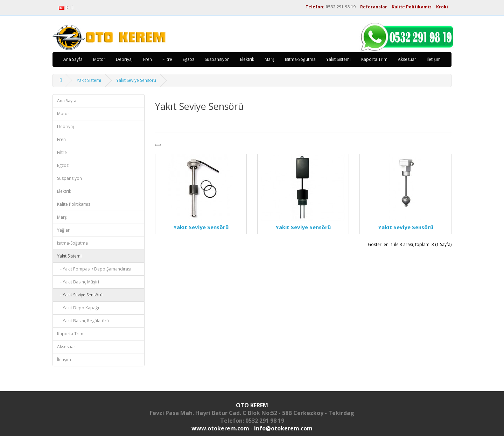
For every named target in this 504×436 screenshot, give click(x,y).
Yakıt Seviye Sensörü (136, 80)
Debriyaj (124, 59)
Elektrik (247, 59)
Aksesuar (407, 59)
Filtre (167, 59)
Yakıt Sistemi (338, 59)
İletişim (434, 59)
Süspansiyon (217, 59)
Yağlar (63, 230)
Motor (99, 59)
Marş (269, 59)
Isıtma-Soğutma (300, 59)
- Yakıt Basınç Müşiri (78, 282)
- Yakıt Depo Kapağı (78, 308)
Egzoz (188, 59)
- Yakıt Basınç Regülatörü (83, 321)
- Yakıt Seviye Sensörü (80, 295)
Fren (148, 59)
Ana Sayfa (73, 59)
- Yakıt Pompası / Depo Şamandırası (94, 269)
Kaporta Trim (374, 59)
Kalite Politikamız (74, 204)
